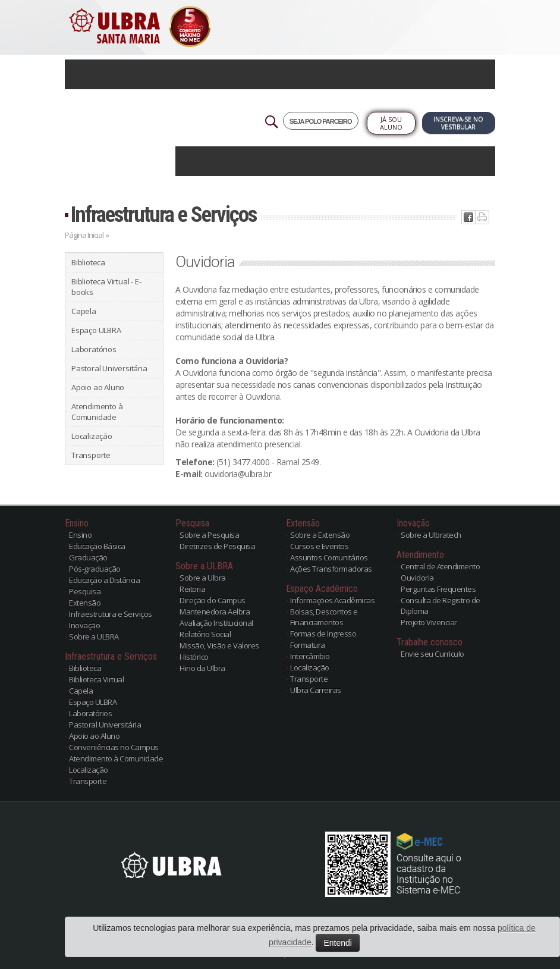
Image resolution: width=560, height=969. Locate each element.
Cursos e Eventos (319, 546)
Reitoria (192, 589)
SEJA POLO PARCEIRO (321, 121)
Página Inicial (84, 235)
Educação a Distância (104, 580)
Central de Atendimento (440, 566)
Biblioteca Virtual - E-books (106, 287)
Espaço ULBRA (96, 330)
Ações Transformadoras (331, 569)
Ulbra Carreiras (316, 690)
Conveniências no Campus (114, 747)
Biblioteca (88, 262)
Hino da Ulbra (202, 668)
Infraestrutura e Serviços (163, 214)
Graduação (88, 557)
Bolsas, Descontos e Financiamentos (324, 617)
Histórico (194, 657)
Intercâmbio (310, 656)
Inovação (84, 625)
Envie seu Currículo (432, 654)
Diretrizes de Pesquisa (217, 546)
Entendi (337, 943)
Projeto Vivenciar (429, 622)
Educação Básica (97, 546)
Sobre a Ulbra (203, 578)
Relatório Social (205, 634)
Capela (84, 311)
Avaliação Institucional (216, 623)
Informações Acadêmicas (332, 600)
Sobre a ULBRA (94, 636)
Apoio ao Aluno (98, 387)
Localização (92, 436)
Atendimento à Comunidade (97, 412)
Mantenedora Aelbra (215, 611)
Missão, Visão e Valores (219, 645)
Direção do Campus (213, 600)
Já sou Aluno (391, 123)
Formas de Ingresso (323, 634)
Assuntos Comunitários (329, 557)
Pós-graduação (95, 569)
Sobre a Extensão (320, 535)
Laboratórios (94, 349)
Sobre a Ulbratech (431, 535)
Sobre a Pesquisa (209, 535)
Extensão (85, 603)
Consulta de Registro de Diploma (441, 606)
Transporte (91, 455)
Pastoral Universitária (109, 368)
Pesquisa (85, 591)
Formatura (308, 645)
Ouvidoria (417, 578)
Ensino (80, 535)
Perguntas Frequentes (438, 589)
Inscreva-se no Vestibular (458, 123)
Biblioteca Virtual (96, 679)
